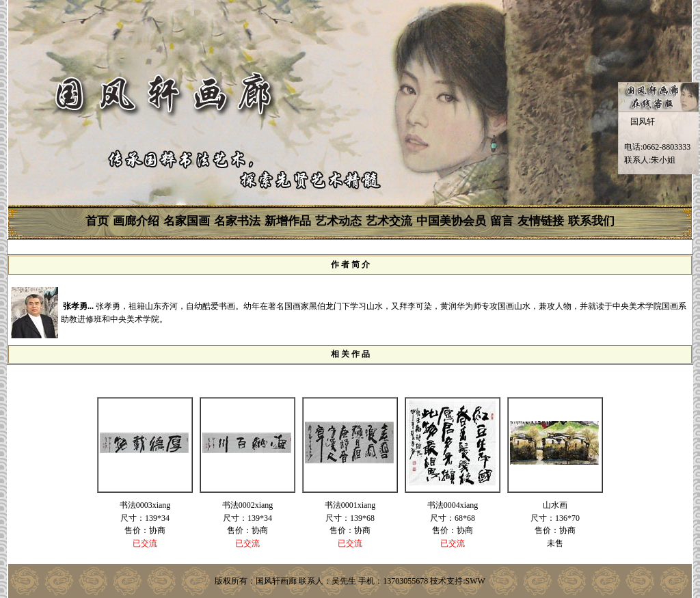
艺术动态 (338, 221)
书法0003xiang (145, 505)
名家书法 (237, 221)
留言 (502, 221)
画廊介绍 (136, 221)
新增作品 (288, 221)
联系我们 (591, 221)
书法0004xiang (453, 505)
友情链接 (541, 221)
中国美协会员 (451, 221)
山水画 (555, 505)
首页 (97, 221)
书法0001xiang (350, 505)
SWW (475, 581)
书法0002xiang (248, 505)
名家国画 (187, 221)
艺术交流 (389, 221)
